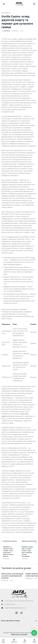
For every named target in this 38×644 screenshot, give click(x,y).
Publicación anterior (9, 541)
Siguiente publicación (29, 542)
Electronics (6, 13)
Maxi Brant (7, 31)
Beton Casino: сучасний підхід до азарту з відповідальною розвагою (12, 576)
